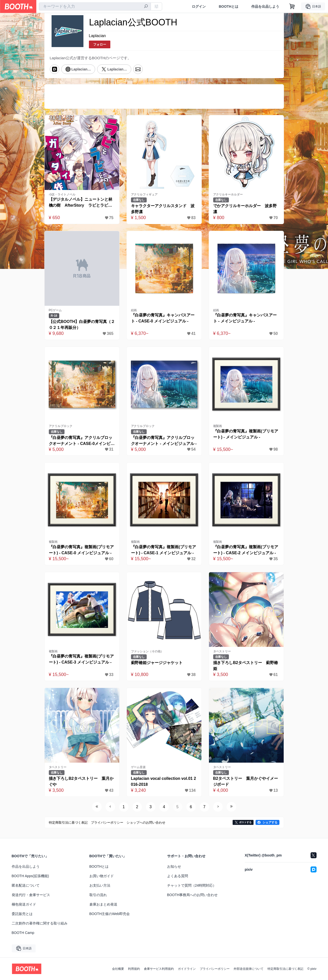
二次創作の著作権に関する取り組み (40, 923)
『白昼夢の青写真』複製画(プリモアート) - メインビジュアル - (246, 434)
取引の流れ (98, 895)
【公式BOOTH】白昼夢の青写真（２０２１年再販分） (82, 325)
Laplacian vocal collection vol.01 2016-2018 (164, 781)
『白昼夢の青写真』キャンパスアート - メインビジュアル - (245, 318)
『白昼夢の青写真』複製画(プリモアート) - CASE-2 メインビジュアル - (246, 550)
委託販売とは (22, 914)
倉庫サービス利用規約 (159, 969)
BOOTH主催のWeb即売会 (110, 914)
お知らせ (174, 866)
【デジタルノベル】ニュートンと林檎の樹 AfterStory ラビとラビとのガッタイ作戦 (81, 203)
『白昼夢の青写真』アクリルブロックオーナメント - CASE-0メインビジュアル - (82, 441)
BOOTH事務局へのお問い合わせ (193, 895)
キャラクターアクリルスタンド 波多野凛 (163, 209)
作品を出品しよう (265, 6)
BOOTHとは (229, 6)
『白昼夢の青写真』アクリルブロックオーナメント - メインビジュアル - (164, 441)
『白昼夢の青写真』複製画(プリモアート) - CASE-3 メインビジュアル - (81, 659)
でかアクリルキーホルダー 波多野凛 (245, 209)
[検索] (146, 7)
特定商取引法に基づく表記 (285, 969)
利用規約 (134, 969)
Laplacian (98, 36)
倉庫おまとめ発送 (103, 904)
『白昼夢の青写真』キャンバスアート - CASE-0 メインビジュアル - (163, 318)
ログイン (199, 6)
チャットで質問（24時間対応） (192, 885)
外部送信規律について (249, 969)
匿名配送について (26, 885)
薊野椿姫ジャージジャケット (157, 663)
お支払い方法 (100, 885)
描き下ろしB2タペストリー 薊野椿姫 (246, 666)
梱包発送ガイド (24, 904)
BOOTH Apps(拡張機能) (30, 876)
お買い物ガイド (102, 876)
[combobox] (95, 6)
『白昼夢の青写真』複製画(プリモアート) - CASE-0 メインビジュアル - (81, 550)
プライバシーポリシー (215, 969)
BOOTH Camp (23, 933)
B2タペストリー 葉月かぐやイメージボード (246, 781)
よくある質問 (178, 876)
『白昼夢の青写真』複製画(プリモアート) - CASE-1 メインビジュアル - (164, 550)
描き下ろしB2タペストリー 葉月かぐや (81, 781)
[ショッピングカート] (292, 6)
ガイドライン (187, 969)
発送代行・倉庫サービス (31, 895)
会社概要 (118, 969)
